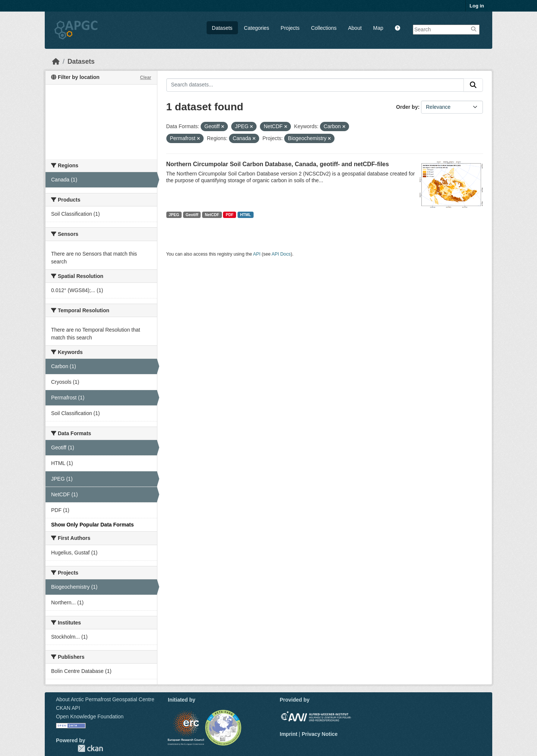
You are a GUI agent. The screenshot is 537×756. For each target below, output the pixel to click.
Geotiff (192, 215)
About (355, 28)
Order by (407, 107)
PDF (230, 215)
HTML (246, 215)
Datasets (222, 28)
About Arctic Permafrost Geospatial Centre (105, 699)
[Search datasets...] (315, 85)
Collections (324, 28)
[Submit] (473, 85)
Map (378, 28)
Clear (145, 78)
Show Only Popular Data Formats (92, 525)
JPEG (174, 215)
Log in (477, 6)
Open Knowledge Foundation (90, 717)
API (257, 254)
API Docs (281, 254)
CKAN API (68, 708)
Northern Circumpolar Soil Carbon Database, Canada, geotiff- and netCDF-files (278, 164)
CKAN (90, 748)
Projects (290, 28)
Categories (257, 28)
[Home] (56, 61)
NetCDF (212, 215)
